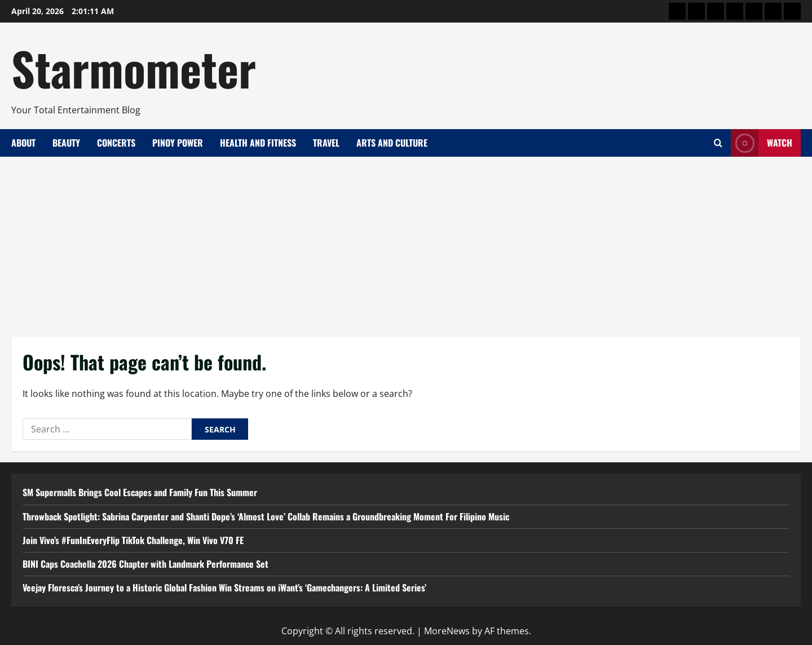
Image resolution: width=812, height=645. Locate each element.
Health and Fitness (258, 143)
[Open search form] (718, 143)
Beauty (66, 143)
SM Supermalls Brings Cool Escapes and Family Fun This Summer (140, 492)
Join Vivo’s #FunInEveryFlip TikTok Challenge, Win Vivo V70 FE (133, 540)
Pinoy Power (178, 143)
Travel (326, 143)
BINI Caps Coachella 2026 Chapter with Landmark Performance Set (145, 564)
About (23, 143)
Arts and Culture (392, 143)
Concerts (116, 143)
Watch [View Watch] (762, 143)
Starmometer (134, 68)
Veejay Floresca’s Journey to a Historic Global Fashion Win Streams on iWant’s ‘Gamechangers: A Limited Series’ (224, 587)
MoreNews (447, 631)
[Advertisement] (406, 241)
